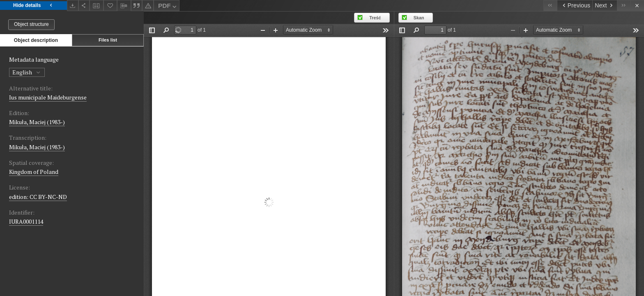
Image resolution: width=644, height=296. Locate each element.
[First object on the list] (550, 6)
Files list (108, 40)
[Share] (84, 6)
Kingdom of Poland (34, 172)
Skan (419, 18)
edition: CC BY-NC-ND (38, 197)
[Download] (73, 6)
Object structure (31, 24)
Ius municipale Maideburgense (48, 97)
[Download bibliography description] (124, 6)
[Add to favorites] (110, 6)
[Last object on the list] (624, 6)
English (27, 72)
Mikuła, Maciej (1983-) (37, 122)
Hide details (33, 6)
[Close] (637, 6)
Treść (375, 18)
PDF (168, 7)
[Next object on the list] (605, 6)
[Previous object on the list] (575, 6)
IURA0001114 (26, 221)
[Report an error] (148, 6)
